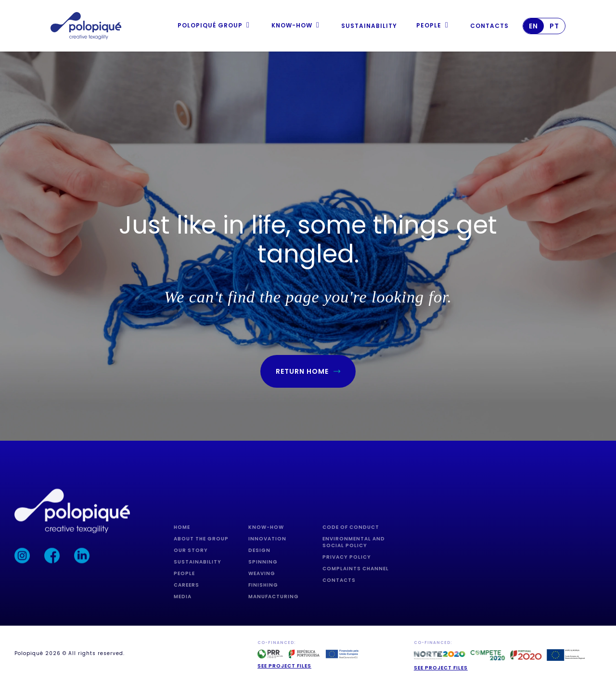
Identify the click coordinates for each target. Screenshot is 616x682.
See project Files (441, 668)
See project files (284, 666)
